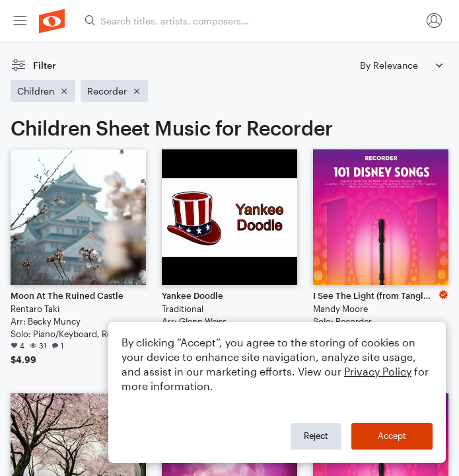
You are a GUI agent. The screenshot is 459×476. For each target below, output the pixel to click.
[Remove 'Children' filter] (43, 91)
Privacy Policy (378, 371)
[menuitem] (20, 21)
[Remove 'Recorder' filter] (114, 91)
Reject (316, 436)
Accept (392, 436)
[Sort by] (401, 65)
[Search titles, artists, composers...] (253, 21)
